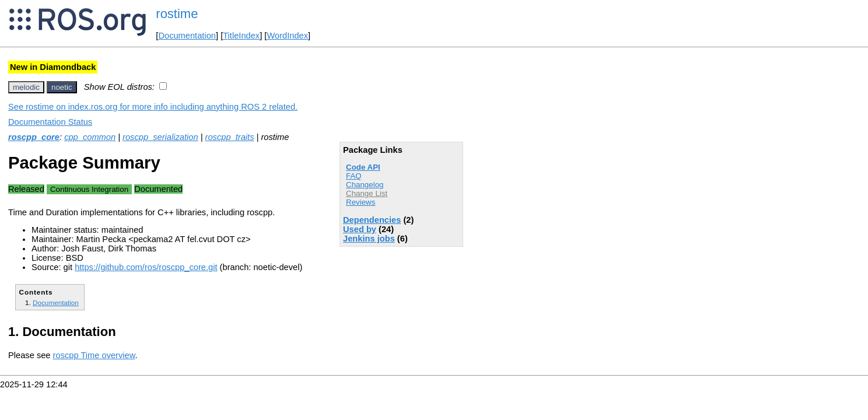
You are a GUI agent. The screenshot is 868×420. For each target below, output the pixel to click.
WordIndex (287, 36)
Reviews (360, 202)
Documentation (187, 36)
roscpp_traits (230, 137)
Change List (367, 193)
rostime (177, 14)
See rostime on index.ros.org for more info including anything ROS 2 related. (153, 107)
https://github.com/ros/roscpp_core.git (146, 267)
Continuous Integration (89, 189)
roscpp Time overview (94, 355)
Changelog (365, 185)
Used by (360, 229)
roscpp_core (34, 137)
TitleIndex (241, 36)
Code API (363, 167)
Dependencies (372, 220)
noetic (62, 87)
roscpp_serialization (160, 137)
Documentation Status (50, 122)
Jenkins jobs (369, 239)
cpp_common (90, 137)
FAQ (354, 176)
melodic (26, 87)
